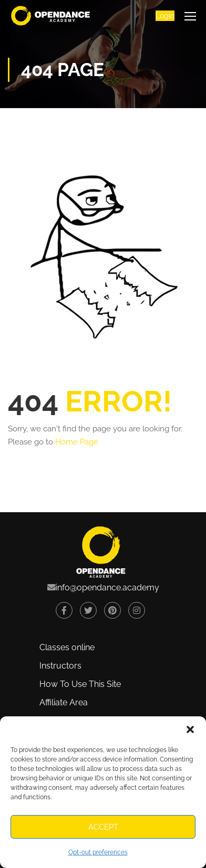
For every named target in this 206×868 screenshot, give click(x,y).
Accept (103, 827)
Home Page (77, 442)
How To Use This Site (80, 684)
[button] (190, 729)
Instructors (60, 666)
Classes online (67, 647)
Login (165, 16)
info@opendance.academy (107, 588)
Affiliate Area (64, 702)
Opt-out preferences (98, 852)
